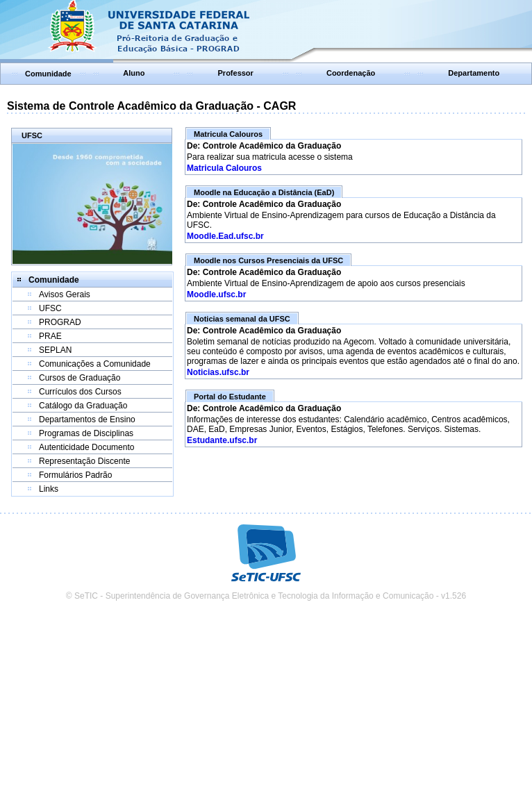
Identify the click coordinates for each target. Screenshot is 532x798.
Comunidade (48, 74)
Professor (236, 73)
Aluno (134, 73)
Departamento (474, 73)
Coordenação (351, 73)
